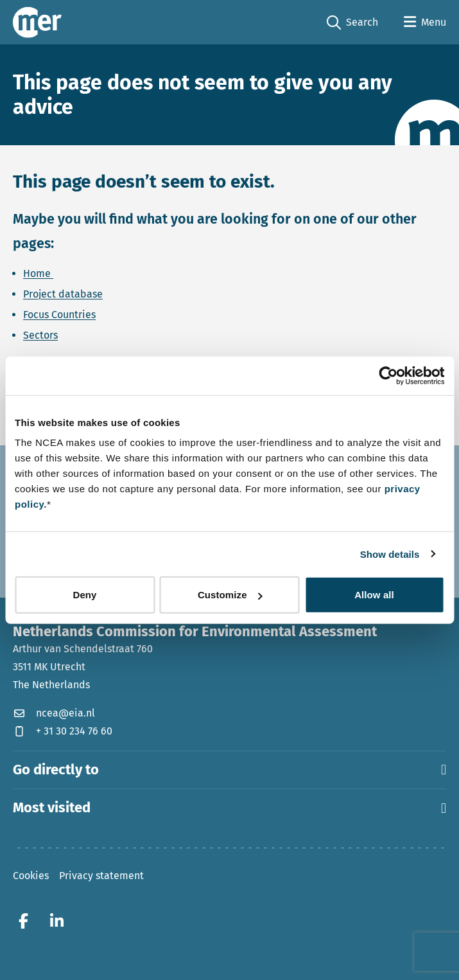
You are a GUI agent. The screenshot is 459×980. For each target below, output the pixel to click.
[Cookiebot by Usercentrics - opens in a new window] (388, 375)
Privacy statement (101, 876)
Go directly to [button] (229, 770)
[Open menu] (425, 22)
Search (352, 23)
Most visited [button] (229, 808)
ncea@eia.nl (54, 713)
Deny (84, 595)
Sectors (40, 335)
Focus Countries (59, 315)
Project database (63, 294)
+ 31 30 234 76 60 (63, 731)
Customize (230, 595)
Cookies (31, 876)
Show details (390, 554)
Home (38, 273)
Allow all (374, 595)
